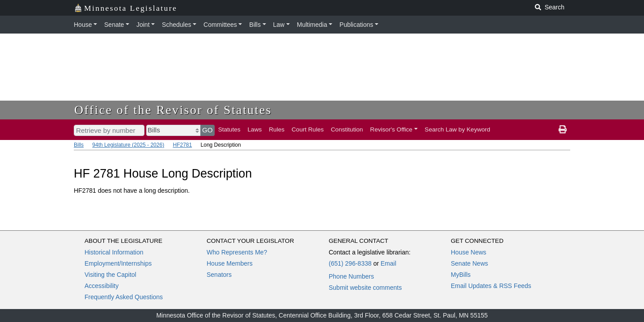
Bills (255, 25)
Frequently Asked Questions (124, 297)
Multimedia (312, 25)
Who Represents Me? (237, 252)
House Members (230, 263)
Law (279, 25)
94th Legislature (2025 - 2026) (128, 145)
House (83, 25)
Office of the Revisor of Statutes (173, 110)
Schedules (176, 25)
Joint (143, 25)
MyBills (461, 275)
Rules (277, 129)
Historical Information (114, 252)
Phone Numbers (351, 276)
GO (208, 130)
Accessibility (102, 286)
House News (468, 252)
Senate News (469, 263)
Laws (255, 129)
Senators (219, 275)
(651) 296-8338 (350, 263)
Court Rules (308, 129)
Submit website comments (365, 288)
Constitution (347, 129)
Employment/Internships (118, 263)
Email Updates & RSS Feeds (491, 286)
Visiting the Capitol (110, 275)
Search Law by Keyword (458, 129)
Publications (356, 25)
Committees (220, 25)
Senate (114, 25)
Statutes (229, 129)
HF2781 (182, 145)
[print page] (563, 130)
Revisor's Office (392, 129)
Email (388, 263)
